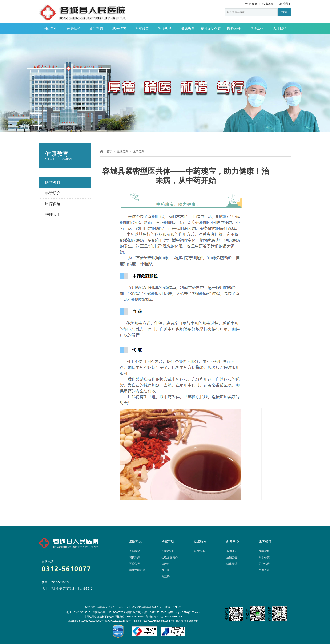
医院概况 (73, 29)
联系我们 (285, 4)
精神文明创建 (211, 29)
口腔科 (166, 564)
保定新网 (194, 621)
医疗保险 (264, 564)
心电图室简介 (170, 557)
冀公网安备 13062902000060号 (86, 621)
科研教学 (165, 29)
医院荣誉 (134, 564)
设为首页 (251, 4)
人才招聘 (280, 29)
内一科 (166, 570)
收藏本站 (268, 4)
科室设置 (142, 29)
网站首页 (50, 29)
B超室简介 (168, 551)
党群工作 (257, 29)
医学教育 (139, 151)
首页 (110, 151)
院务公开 (234, 29)
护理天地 (264, 570)
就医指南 (119, 29)
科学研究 (264, 557)
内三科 (166, 576)
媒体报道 (232, 564)
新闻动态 (96, 29)
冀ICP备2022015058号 (118, 621)
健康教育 (188, 29)
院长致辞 (134, 557)
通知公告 (232, 557)
